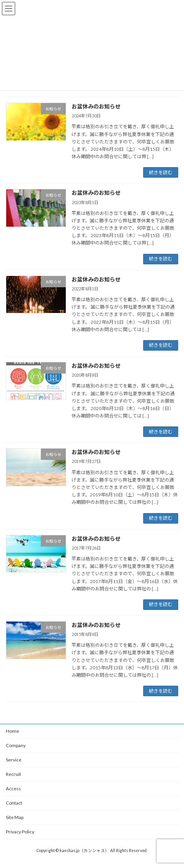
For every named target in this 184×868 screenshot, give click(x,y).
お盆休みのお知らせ (96, 106)
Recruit (13, 774)
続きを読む (161, 172)
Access (13, 789)
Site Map (15, 817)
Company (16, 745)
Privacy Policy (20, 832)
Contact (14, 803)
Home (12, 731)
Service (14, 760)
